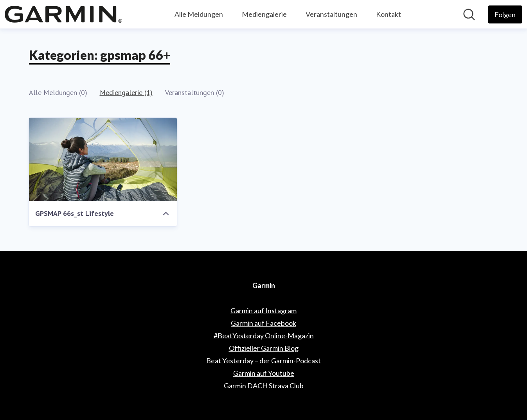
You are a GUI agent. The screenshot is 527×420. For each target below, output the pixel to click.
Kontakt (389, 14)
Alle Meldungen (199, 14)
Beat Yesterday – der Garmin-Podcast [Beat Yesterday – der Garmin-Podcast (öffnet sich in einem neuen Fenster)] (263, 361)
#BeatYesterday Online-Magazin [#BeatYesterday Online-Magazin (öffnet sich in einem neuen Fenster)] (264, 336)
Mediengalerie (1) (126, 92)
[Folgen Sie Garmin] (505, 14)
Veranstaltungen (331, 14)
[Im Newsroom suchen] (469, 14)
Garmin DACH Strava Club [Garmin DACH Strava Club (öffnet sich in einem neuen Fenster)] (264, 386)
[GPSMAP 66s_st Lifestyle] (103, 159)
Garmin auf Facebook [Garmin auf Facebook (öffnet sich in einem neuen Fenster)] (263, 323)
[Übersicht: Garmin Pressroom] (63, 14)
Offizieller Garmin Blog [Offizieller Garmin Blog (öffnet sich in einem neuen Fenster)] (264, 348)
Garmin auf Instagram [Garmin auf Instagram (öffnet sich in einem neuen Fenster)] (263, 311)
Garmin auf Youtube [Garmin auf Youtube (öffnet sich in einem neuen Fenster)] (264, 373)
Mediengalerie (264, 14)
